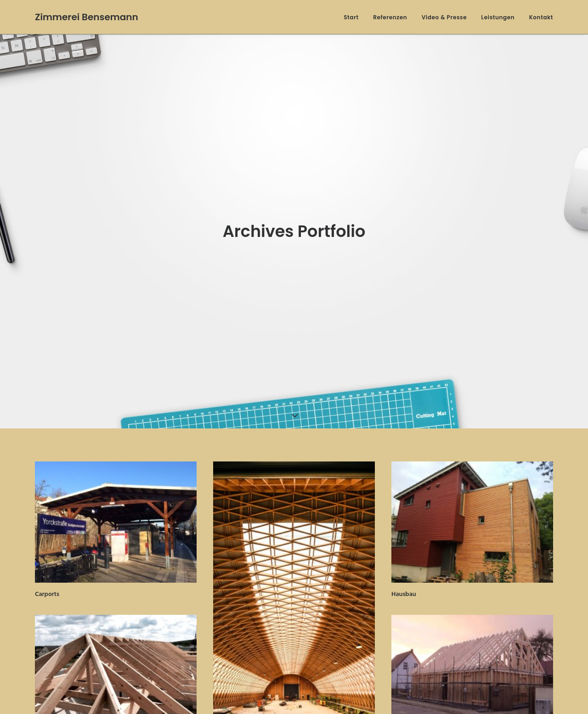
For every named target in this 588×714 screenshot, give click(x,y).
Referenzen (390, 17)
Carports (47, 588)
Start (351, 17)
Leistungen (498, 17)
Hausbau (404, 588)
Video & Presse (444, 17)
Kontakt (541, 17)
